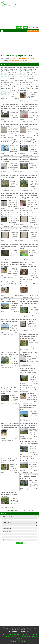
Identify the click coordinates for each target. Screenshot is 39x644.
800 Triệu (4, 189)
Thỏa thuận (5, 81)
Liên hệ (29, 630)
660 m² (37, 437)
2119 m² (17, 333)
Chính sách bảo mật (14, 630)
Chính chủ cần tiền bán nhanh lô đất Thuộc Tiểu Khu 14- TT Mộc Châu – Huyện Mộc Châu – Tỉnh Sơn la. (29, 88)
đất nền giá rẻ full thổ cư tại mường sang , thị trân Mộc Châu (9, 284)
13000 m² (17, 258)
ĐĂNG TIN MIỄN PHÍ (33, 31)
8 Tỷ (22, 258)
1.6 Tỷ (4, 209)
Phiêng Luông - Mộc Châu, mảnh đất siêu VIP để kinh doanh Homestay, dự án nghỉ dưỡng (10, 391)
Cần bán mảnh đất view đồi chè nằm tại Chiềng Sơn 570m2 (28, 408)
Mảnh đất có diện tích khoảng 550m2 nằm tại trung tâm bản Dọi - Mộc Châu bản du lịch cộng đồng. (10, 426)
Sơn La (11, 82)
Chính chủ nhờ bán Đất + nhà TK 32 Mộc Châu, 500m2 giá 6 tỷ (29, 443)
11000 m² (36, 258)
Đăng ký (25, 27)
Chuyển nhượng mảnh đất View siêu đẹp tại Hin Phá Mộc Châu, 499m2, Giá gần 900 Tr (28, 371)
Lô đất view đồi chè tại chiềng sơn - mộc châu (29, 353)
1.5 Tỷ (4, 295)
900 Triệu (23, 384)
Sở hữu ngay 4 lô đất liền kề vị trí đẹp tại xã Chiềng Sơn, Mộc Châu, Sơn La (10, 160)
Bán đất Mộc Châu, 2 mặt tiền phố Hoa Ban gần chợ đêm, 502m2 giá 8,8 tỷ (29, 477)
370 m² (37, 120)
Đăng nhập (19, 27)
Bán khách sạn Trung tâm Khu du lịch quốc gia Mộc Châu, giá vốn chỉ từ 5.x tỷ (10, 69)
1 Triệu (4, 333)
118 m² (17, 153)
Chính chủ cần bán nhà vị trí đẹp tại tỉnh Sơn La (9, 125)
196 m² (17, 136)
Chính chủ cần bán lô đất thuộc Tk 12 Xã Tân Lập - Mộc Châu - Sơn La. (29, 142)
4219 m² (36, 364)
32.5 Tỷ (23, 315)
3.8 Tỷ (4, 136)
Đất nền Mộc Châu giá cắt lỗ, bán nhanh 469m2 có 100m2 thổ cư (29, 177)
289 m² (17, 472)
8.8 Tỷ (23, 488)
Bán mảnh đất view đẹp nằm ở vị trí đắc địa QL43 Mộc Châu (10, 461)
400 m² (17, 209)
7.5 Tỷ (23, 224)
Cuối (32, 511)
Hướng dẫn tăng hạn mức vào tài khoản (20, 632)
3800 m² (36, 329)
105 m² (17, 81)
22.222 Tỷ (4, 403)
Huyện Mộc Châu (6, 82)
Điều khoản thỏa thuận (29, 628)
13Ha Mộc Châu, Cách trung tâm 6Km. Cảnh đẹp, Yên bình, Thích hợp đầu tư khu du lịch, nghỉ (29, 303)
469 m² (37, 189)
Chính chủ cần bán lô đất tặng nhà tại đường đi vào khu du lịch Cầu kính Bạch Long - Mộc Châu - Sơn (29, 107)
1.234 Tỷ (4, 439)
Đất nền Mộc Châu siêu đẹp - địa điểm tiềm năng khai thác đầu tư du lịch (10, 264)
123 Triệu (23, 419)
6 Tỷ (22, 455)
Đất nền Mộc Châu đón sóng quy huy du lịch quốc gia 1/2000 (10, 247)
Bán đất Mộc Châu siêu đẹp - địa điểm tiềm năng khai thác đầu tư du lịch (29, 390)
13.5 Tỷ (4, 258)
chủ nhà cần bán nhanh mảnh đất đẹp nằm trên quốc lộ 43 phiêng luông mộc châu (29, 337)
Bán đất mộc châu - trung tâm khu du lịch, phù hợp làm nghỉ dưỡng (29, 247)
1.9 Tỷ (4, 153)
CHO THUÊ (11, 517)
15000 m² (17, 171)
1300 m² (17, 189)
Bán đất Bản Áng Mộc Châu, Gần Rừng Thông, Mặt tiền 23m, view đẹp (9, 494)
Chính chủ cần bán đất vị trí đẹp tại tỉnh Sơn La (28, 214)
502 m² (37, 488)
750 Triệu (23, 153)
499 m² (37, 384)
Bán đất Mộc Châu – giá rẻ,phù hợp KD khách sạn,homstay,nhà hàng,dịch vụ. (28, 265)
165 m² (17, 295)
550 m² (17, 439)
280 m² (37, 224)
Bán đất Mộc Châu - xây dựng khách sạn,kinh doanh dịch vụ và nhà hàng (10, 321)
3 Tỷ (22, 401)
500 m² (37, 455)
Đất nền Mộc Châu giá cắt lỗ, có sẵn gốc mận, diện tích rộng (10, 177)
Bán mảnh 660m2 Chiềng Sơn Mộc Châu (28, 460)
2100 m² (17, 224)
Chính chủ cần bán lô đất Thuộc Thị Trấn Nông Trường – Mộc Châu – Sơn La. (10, 142)
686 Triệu (23, 189)
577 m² (37, 209)
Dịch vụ (23, 630)
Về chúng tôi (6, 628)
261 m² (37, 100)
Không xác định (35, 295)
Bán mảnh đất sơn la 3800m (28, 319)
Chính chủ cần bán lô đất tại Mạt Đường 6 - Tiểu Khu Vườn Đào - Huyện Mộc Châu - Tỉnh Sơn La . (10, 107)
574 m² (37, 153)
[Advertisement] (19, 18)
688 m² (17, 506)
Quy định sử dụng (16, 628)
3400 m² (17, 311)
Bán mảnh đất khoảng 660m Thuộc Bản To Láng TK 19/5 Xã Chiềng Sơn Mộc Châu (29, 425)
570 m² (37, 419)
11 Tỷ (22, 171)
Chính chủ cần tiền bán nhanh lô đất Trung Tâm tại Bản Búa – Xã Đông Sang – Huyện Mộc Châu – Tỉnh (29, 196)
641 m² (37, 171)
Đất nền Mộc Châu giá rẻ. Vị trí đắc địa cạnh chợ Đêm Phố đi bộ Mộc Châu (29, 160)
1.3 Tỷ (4, 120)
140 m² (17, 120)
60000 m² (17, 366)
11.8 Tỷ (4, 224)
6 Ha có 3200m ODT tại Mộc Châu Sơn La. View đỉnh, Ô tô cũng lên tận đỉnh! (10, 354)
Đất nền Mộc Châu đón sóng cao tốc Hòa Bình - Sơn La (10, 301)
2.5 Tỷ (23, 209)
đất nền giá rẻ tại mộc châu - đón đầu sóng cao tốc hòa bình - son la (29, 284)
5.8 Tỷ (4, 311)
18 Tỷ (3, 366)
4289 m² (36, 348)
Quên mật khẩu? (34, 27)
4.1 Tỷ (23, 100)
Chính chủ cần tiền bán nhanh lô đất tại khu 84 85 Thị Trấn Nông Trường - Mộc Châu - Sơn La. (10, 196)
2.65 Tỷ (23, 120)
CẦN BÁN (4, 517)
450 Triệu (4, 171)
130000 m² (36, 315)
